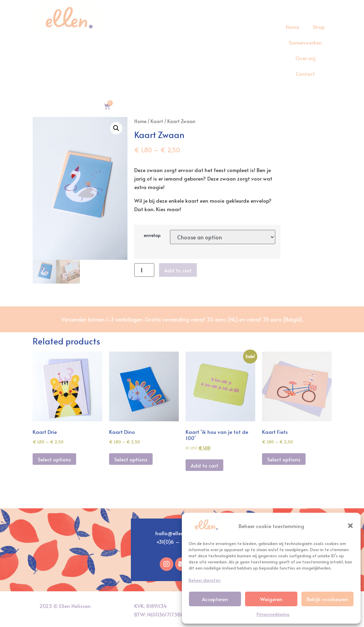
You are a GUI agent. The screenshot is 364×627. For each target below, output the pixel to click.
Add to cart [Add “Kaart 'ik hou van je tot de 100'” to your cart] (204, 465)
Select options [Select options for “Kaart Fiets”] (284, 459)
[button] (350, 526)
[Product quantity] (144, 270)
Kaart (157, 121)
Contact (305, 74)
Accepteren (215, 599)
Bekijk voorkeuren (327, 599)
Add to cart (178, 270)
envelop (152, 235)
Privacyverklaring (273, 614)
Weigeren (271, 599)
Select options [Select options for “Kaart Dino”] (131, 459)
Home (292, 27)
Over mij (305, 58)
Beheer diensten (205, 580)
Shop (319, 27)
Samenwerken (305, 42)
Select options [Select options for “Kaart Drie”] (54, 459)
